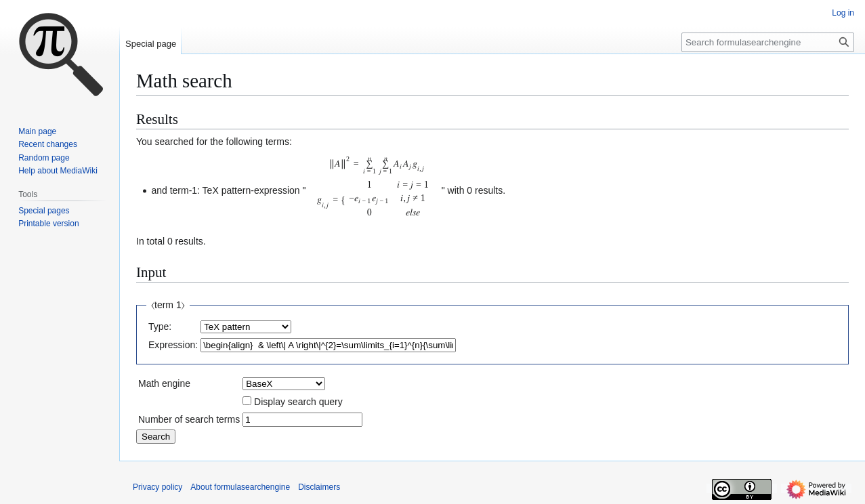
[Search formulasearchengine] (768, 42)
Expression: (173, 345)
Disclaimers (319, 487)
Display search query (298, 402)
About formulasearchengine (240, 487)
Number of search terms (189, 419)
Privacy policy (157, 487)
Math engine (164, 383)
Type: (160, 327)
